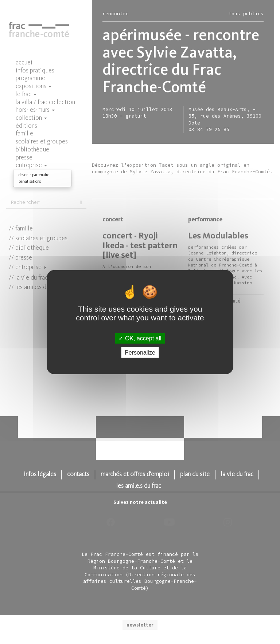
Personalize (140, 353)
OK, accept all (140, 338)
